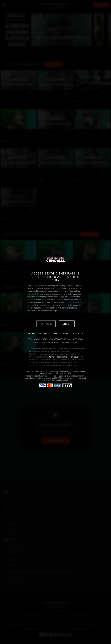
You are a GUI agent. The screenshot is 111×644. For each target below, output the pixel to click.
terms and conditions (58, 357)
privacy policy (77, 357)
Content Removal (60, 380)
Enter (67, 324)
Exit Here (46, 324)
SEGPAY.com (61, 378)
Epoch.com (40, 376)
